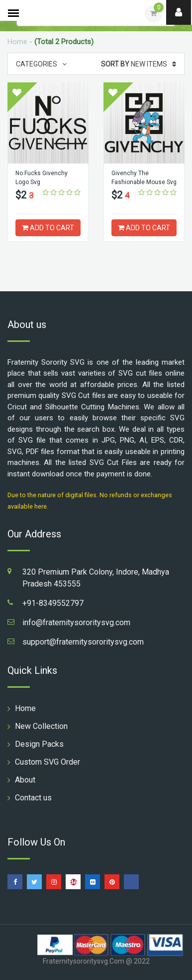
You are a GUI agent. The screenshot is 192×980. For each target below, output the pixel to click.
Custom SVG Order (48, 762)
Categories (41, 64)
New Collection (41, 726)
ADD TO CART (48, 228)
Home (17, 42)
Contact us (33, 798)
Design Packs (39, 744)
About (25, 780)
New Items (139, 64)
